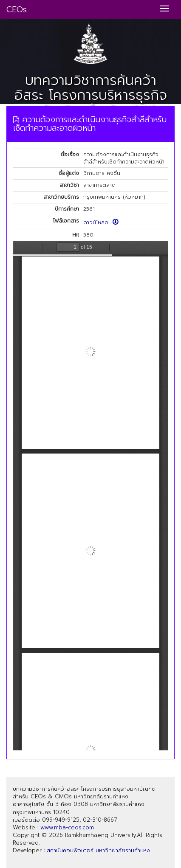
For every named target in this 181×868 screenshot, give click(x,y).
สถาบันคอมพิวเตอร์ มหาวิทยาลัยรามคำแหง (98, 850)
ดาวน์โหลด (101, 223)
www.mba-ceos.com (67, 827)
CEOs (17, 10)
